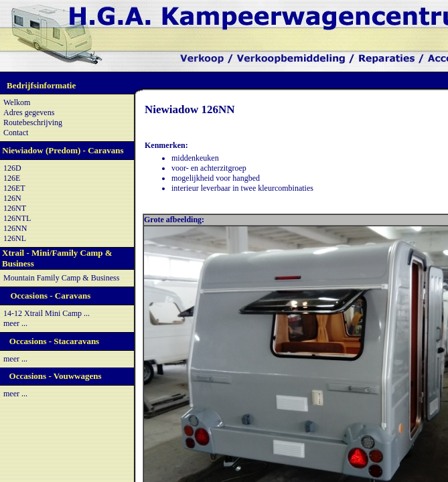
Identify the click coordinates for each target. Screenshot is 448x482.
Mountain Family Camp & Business (61, 278)
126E (12, 178)
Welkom (17, 102)
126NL (15, 238)
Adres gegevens (29, 112)
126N (12, 198)
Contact (16, 133)
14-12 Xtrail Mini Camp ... (47, 313)
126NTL (17, 218)
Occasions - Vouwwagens (56, 376)
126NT (15, 208)
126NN (15, 228)
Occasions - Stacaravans (54, 341)
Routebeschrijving (33, 123)
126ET (14, 188)
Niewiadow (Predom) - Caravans (63, 150)
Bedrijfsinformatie (41, 85)
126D (12, 168)
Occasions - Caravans (50, 296)
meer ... (15, 323)
